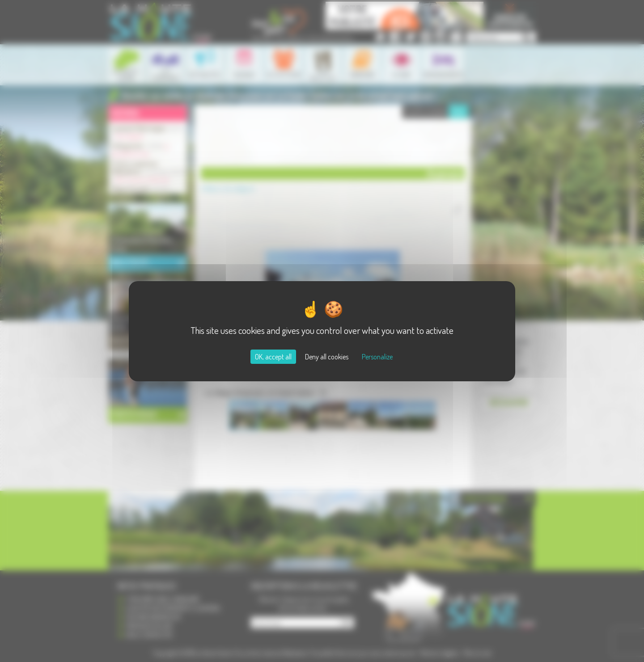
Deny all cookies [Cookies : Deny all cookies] (327, 357)
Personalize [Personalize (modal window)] (377, 357)
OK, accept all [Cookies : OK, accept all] (273, 357)
